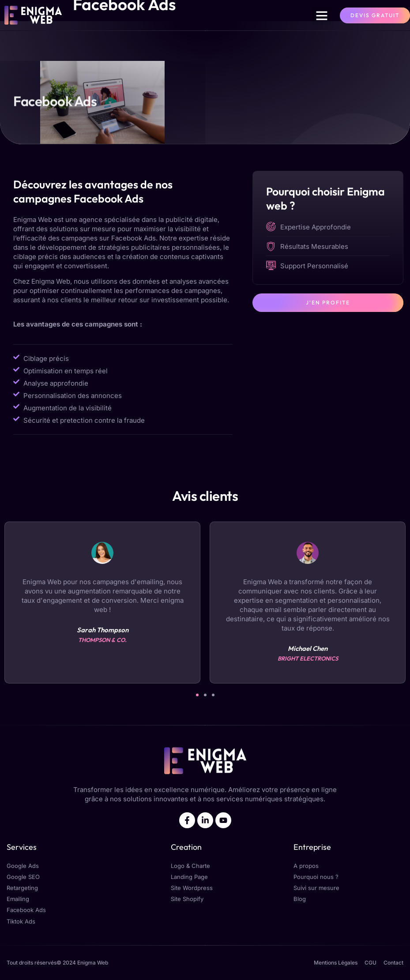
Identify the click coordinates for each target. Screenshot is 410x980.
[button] (322, 15)
